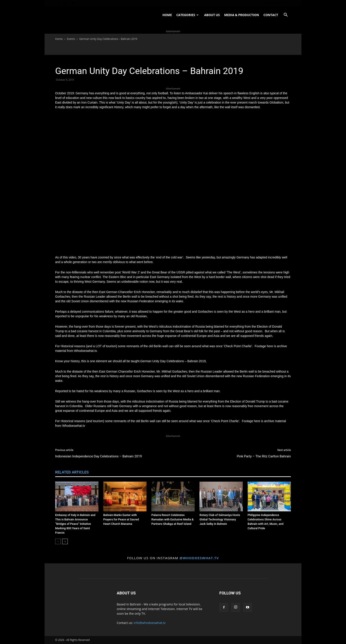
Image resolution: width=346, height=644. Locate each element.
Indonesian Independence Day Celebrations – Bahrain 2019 (99, 456)
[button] (286, 15)
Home (167, 15)
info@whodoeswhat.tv (150, 623)
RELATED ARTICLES (72, 472)
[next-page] (65, 541)
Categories (187, 15)
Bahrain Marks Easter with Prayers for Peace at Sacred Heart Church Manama (121, 519)
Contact (271, 15)
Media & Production (242, 15)
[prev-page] (58, 541)
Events (71, 39)
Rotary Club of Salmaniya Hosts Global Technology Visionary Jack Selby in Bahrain (220, 519)
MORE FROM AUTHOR (112, 472)
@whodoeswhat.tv (199, 558)
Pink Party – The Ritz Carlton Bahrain (264, 456)
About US (212, 15)
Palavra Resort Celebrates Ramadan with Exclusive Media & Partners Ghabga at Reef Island (172, 519)
